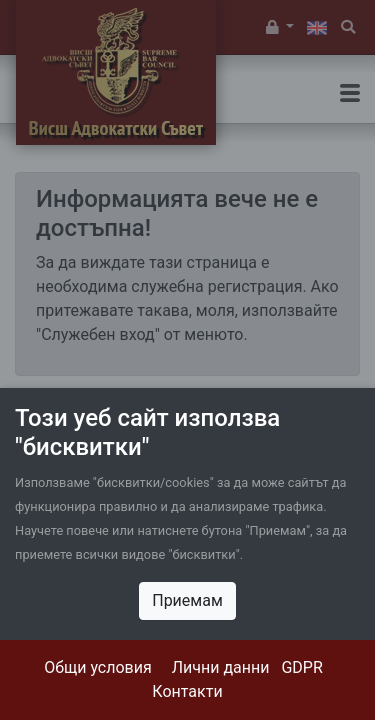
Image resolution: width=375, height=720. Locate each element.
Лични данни (221, 667)
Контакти (187, 691)
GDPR (301, 667)
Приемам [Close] (187, 600)
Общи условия (98, 667)
